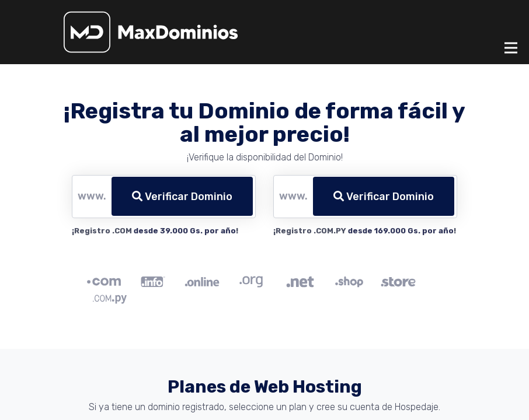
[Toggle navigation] (511, 48)
